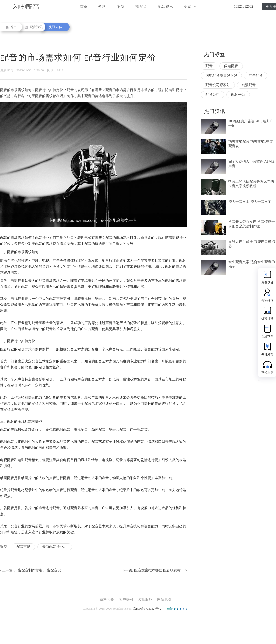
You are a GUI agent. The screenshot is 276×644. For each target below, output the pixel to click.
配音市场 (23, 547)
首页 (84, 7)
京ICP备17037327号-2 (147, 609)
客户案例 (126, 599)
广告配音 (256, 75)
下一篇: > (154, 571)
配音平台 (238, 94)
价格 (102, 7)
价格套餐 (107, 599)
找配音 (141, 7)
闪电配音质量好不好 (221, 75)
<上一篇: (32, 571)
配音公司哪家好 (218, 85)
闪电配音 (231, 66)
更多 (190, 7)
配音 (209, 66)
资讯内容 (55, 27)
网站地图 (164, 599)
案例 (121, 7)
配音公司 (213, 94)
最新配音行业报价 (56, 547)
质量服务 (145, 599)
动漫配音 (249, 85)
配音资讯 (165, 7)
